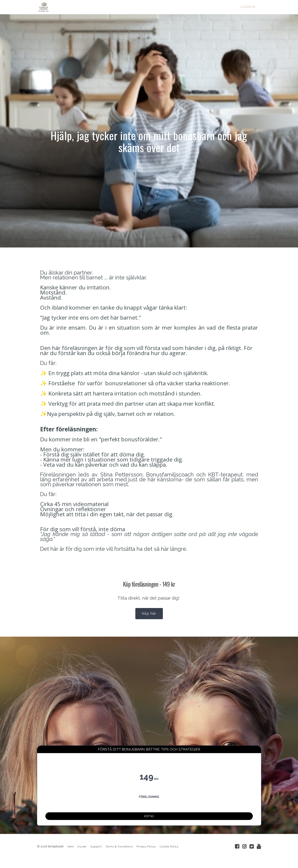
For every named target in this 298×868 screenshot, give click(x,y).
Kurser (82, 853)
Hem (71, 853)
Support (96, 853)
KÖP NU (149, 820)
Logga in (248, 7)
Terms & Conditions (119, 853)
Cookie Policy (169, 853)
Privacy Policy (146, 853)
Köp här (149, 613)
